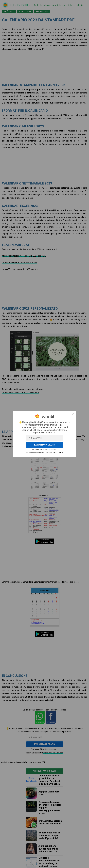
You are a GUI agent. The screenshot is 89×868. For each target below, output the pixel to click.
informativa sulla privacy (53, 452)
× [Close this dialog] (73, 414)
